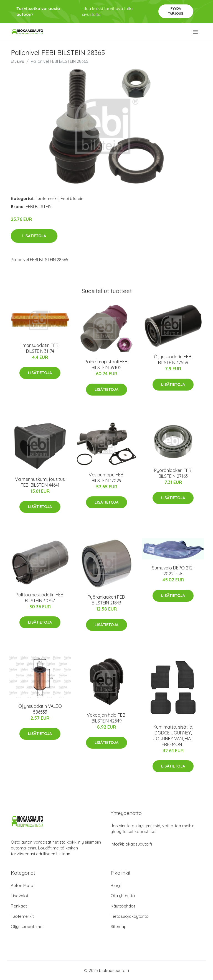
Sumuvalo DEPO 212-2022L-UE (173, 571)
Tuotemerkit (47, 198)
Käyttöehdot (123, 906)
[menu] (196, 32)
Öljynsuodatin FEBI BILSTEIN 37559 (173, 360)
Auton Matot (23, 885)
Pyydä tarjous (176, 11)
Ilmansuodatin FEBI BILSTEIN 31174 (40, 348)
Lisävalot (20, 896)
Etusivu (17, 61)
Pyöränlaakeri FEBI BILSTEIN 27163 (173, 473)
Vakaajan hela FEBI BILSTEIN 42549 (106, 718)
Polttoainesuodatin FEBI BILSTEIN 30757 (40, 598)
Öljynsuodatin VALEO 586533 (40, 709)
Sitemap (119, 927)
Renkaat (19, 906)
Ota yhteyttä (123, 896)
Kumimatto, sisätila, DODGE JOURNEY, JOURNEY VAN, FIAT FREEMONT (173, 736)
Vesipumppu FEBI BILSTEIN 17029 (106, 478)
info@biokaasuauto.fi (131, 844)
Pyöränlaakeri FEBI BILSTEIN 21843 (107, 600)
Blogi (116, 885)
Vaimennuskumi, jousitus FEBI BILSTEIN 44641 (40, 482)
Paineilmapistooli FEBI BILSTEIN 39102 (106, 365)
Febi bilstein (72, 198)
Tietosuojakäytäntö (130, 916)
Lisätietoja (34, 236)
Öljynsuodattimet (27, 927)
